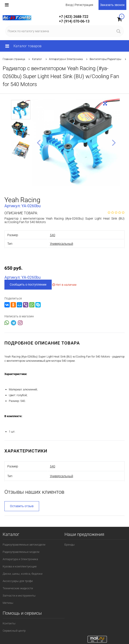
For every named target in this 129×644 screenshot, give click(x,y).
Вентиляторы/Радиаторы (105, 59)
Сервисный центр (14, 631)
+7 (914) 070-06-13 (74, 21)
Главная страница (14, 59)
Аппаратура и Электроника (66, 59)
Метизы (8, 603)
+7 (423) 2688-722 (74, 17)
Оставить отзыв (22, 506)
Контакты (9, 623)
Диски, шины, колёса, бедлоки (23, 574)
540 (53, 235)
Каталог (37, 59)
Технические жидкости (18, 588)
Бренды (70, 545)
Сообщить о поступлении (28, 284)
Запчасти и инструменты (19, 596)
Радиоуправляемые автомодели (24, 545)
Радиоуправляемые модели (21, 552)
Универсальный (62, 244)
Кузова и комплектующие (20, 566)
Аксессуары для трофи (18, 581)
